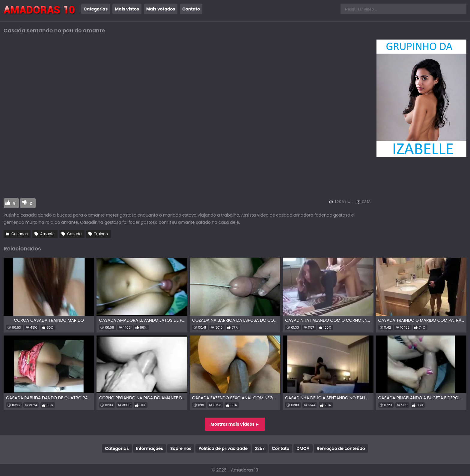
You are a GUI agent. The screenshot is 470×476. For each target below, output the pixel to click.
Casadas (19, 234)
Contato (191, 9)
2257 (260, 448)
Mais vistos (127, 9)
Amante (47, 234)
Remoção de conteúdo (341, 448)
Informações (150, 448)
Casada (74, 234)
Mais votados (161, 9)
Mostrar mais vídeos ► (235, 424)
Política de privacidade (223, 448)
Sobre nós (181, 448)
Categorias (96, 9)
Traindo (101, 234)
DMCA (303, 448)
